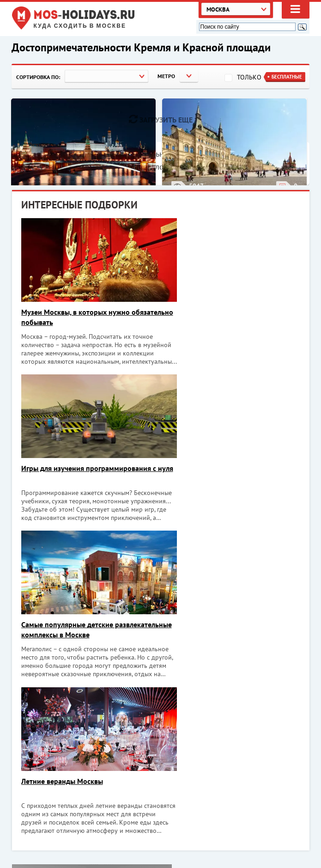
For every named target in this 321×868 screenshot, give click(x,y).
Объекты (250, 833)
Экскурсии (253, 844)
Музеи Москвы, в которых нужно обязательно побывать (76, 317)
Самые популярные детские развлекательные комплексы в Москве (85, 474)
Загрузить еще (161, 119)
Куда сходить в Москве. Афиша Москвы (86, 822)
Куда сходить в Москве (80, 26)
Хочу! (285, 740)
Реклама (250, 854)
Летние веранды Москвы (207, 469)
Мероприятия (257, 822)
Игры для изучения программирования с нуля (231, 317)
